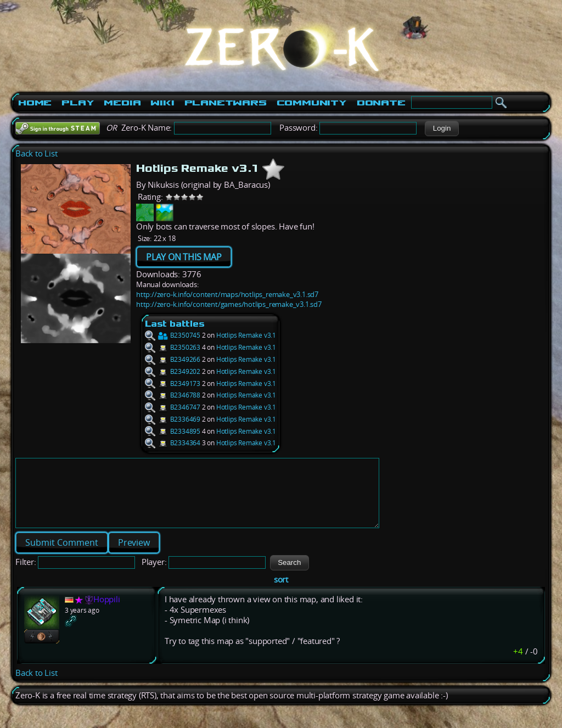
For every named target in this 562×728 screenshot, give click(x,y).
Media (122, 103)
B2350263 (173, 347)
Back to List (36, 153)
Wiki (162, 103)
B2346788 (173, 395)
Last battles (175, 324)
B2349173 (173, 383)
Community (312, 103)
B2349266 (173, 359)
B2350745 (173, 335)
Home (35, 103)
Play (78, 103)
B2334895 (173, 431)
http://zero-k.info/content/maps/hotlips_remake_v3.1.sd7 (227, 294)
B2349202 (173, 371)
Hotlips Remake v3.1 (246, 335)
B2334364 (173, 443)
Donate (381, 103)
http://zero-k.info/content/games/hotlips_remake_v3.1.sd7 (229, 304)
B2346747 (173, 407)
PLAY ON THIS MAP (184, 257)
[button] (442, 128)
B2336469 (173, 419)
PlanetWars (226, 103)
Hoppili (107, 612)
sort (281, 593)
